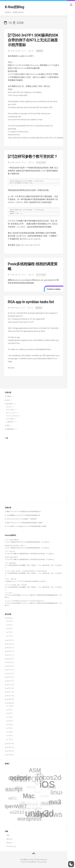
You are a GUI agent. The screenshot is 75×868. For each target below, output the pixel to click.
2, (25, 51)
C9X (18, 245)
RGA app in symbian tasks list (31, 302)
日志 (8, 400)
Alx (45, 862)
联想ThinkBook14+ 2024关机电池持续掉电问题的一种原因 (25, 523)
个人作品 (11, 419)
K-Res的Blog (15, 7)
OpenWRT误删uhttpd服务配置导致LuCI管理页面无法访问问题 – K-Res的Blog (31, 554)
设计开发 (9, 404)
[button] (71, 864)
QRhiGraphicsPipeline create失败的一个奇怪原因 (21, 519)
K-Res (32, 51)
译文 (8, 425)
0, (25, 162)
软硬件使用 (10, 429)
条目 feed (9, 839)
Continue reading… (54, 289)
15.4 (18, 236)
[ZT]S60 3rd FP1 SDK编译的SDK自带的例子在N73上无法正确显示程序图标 (33, 40)
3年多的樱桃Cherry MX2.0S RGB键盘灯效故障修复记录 (23, 515)
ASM (9, 407)
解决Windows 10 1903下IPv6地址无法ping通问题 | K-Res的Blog (27, 581)
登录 (8, 835)
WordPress (33, 862)
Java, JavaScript (13, 416)
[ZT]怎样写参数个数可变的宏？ (33, 156)
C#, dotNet (11, 410)
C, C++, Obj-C (41, 162)
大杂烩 (9, 396)
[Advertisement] (13, 470)
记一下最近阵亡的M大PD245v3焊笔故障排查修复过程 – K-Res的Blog (28, 542)
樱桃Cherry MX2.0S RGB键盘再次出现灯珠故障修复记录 (24, 512)
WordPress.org (11, 846)
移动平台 (40, 51)
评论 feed (9, 843)
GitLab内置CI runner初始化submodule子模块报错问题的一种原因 (26, 526)
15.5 (24, 236)
